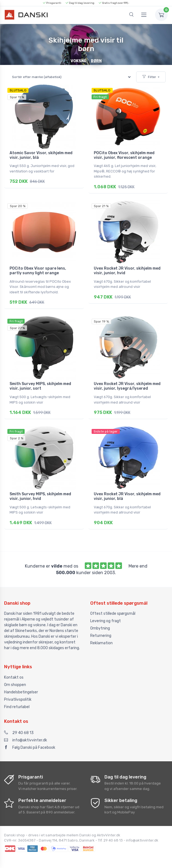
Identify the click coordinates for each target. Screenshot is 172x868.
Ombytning (100, 625)
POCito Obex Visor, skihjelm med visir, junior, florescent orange (124, 155)
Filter (149, 77)
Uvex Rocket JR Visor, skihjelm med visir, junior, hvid (127, 270)
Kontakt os (14, 674)
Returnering (101, 632)
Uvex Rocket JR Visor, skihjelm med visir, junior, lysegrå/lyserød (127, 384)
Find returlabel (17, 703)
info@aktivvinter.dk (26, 737)
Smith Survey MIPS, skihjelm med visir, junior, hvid (40, 494)
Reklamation (101, 640)
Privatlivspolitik (18, 696)
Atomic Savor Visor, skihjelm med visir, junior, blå (41, 155)
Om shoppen (15, 681)
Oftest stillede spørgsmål (113, 610)
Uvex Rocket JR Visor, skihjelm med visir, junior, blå (127, 494)
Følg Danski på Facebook (30, 744)
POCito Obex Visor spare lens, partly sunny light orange (38, 270)
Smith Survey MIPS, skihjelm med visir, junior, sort (40, 384)
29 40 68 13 (19, 729)
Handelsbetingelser (21, 689)
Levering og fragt (106, 618)
